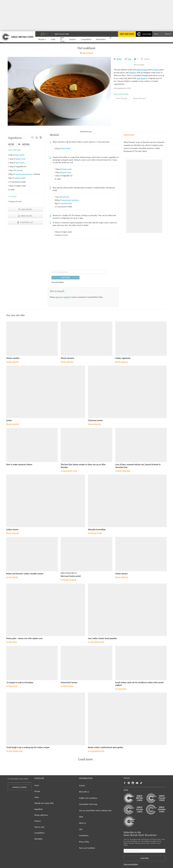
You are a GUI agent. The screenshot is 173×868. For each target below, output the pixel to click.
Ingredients (39, 809)
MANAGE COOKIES (20, 787)
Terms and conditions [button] (58, 282)
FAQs (81, 817)
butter (20, 201)
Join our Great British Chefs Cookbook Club (95, 810)
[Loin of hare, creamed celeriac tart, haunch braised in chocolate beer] (141, 445)
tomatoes (133, 72)
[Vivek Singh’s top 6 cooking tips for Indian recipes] (46, 719)
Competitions (40, 833)
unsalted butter (20, 178)
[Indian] (46, 392)
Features (38, 821)
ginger (156, 70)
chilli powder (18, 170)
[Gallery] (59, 91)
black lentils (20, 155)
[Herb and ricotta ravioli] (86, 554)
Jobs (81, 829)
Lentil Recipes (122, 98)
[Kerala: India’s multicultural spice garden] (127, 719)
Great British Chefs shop (88, 804)
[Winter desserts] (86, 339)
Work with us (84, 792)
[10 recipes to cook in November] (32, 663)
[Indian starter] (46, 501)
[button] (42, 39)
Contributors (84, 835)
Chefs (37, 797)
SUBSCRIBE (66, 278)
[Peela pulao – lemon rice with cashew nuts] (46, 610)
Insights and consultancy (88, 798)
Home (37, 785)
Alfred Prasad (88, 53)
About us (82, 823)
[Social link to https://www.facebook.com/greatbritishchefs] (125, 783)
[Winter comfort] (32, 339)
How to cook (39, 827)
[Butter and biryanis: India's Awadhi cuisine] (32, 554)
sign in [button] (58, 297)
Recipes (37, 791)
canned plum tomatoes (24, 174)
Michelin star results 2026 (44, 803)
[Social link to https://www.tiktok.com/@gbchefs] (141, 783)
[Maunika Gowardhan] (127, 501)
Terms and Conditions (87, 848)
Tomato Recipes (139, 98)
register (67, 297)
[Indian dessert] (141, 554)
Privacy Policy (84, 842)
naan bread (141, 78)
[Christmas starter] (127, 392)
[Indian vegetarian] (141, 339)
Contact (82, 786)
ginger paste (21, 159)
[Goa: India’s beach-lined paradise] (127, 610)
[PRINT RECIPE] (37, 138)
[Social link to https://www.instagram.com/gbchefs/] (133, 783)
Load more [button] (86, 759)
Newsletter (39, 839)
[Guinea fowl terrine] (86, 663)
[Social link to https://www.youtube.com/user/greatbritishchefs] (137, 783)
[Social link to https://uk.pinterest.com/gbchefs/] (129, 783)
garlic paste (20, 163)
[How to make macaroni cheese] (32, 445)
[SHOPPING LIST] (41, 138)
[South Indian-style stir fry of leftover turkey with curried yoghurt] (141, 663)
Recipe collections (41, 815)
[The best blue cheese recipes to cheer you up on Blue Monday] (86, 445)
